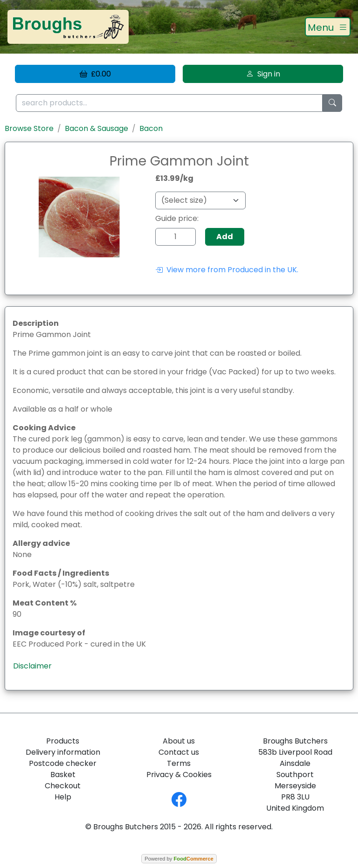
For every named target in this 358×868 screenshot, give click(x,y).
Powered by (179, 859)
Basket (63, 775)
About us (179, 741)
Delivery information (63, 752)
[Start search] (332, 103)
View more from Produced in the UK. (227, 270)
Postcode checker (63, 763)
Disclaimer (32, 666)
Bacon (151, 128)
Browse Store (29, 128)
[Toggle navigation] (328, 27)
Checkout (63, 786)
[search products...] (169, 103)
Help (63, 797)
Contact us (179, 752)
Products (63, 741)
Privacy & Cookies (179, 775)
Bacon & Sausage (96, 128)
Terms (179, 763)
